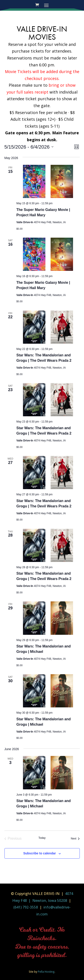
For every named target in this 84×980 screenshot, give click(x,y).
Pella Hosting (46, 972)
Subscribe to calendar (39, 853)
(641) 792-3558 (26, 907)
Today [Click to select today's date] (42, 838)
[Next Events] (75, 839)
